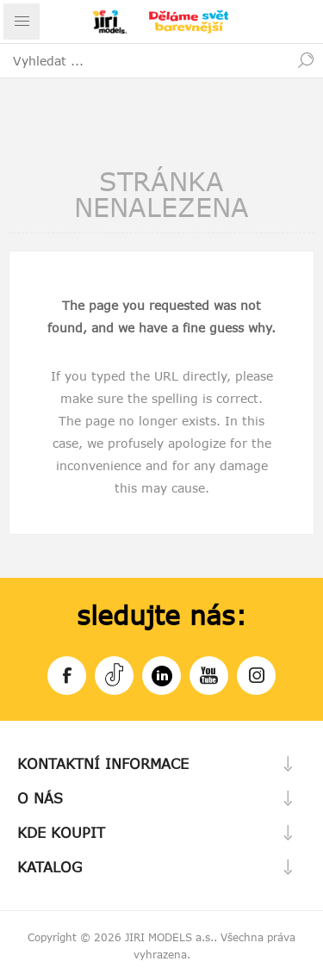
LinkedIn (162, 673)
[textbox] (144, 60)
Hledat (306, 60)
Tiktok (114, 673)
